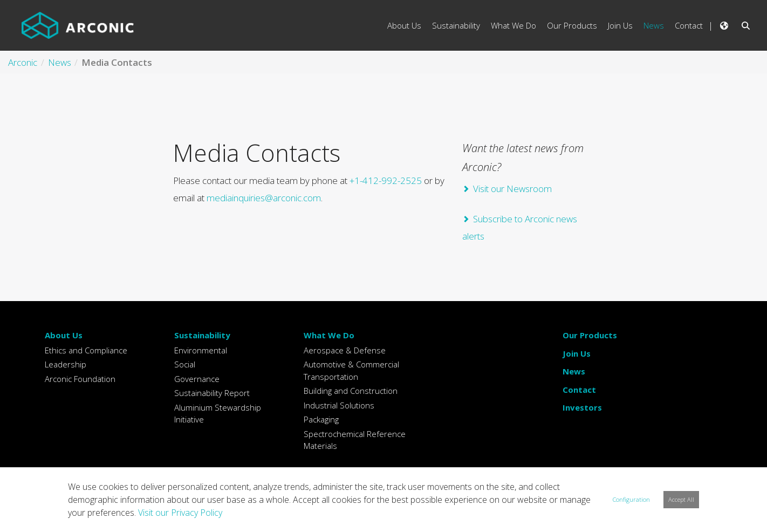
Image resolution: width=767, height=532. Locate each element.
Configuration (631, 499)
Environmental (201, 350)
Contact (579, 390)
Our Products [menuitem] (572, 25)
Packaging (321, 419)
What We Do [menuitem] (513, 25)
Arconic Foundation (80, 379)
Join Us (577, 353)
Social (185, 364)
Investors (582, 407)
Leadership (66, 364)
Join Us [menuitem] (620, 25)
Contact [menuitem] (689, 25)
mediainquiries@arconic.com (264, 198)
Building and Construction (351, 391)
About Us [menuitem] (404, 25)
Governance (197, 379)
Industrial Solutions (339, 405)
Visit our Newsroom (512, 189)
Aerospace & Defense (345, 350)
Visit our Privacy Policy (180, 513)
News (574, 371)
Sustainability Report (212, 393)
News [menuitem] (654, 25)
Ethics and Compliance (86, 350)
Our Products (590, 335)
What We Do (329, 335)
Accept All (681, 499)
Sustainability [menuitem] (456, 25)
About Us (64, 335)
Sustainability (202, 335)
